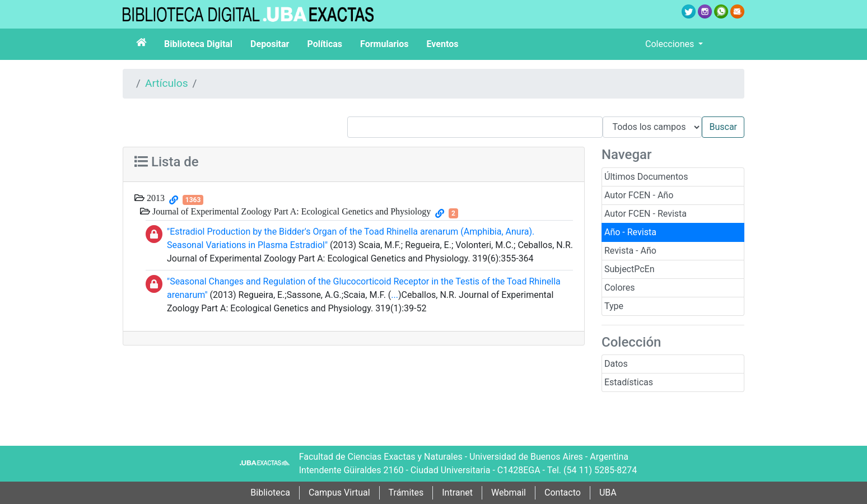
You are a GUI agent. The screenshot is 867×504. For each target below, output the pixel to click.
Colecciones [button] (671, 44)
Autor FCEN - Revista (645, 214)
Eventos (443, 44)
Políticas (325, 44)
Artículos (167, 83)
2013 (155, 198)
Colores (620, 288)
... (395, 295)
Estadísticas (629, 382)
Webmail (509, 493)
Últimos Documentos (646, 177)
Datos (616, 364)
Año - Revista (630, 232)
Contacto (563, 493)
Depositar (270, 44)
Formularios (384, 44)
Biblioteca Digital (198, 44)
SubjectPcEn (630, 269)
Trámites (406, 493)
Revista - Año (630, 251)
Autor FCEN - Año (639, 195)
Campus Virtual (339, 493)
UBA (608, 493)
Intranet (457, 493)
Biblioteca (270, 493)
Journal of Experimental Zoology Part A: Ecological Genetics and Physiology (290, 211)
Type (614, 306)
